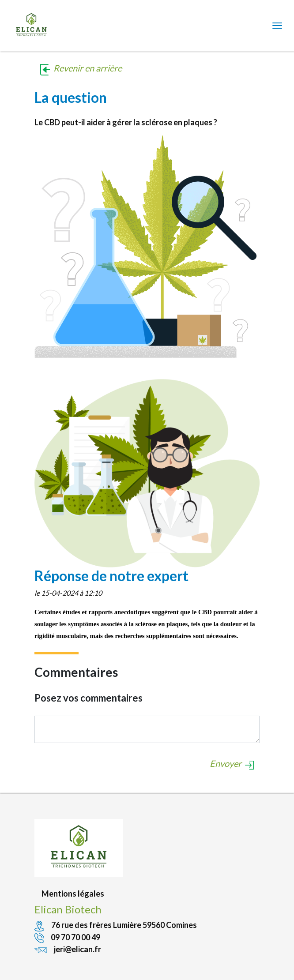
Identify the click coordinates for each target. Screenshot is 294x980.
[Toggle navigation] (277, 26)
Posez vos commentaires (89, 698)
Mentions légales (73, 894)
